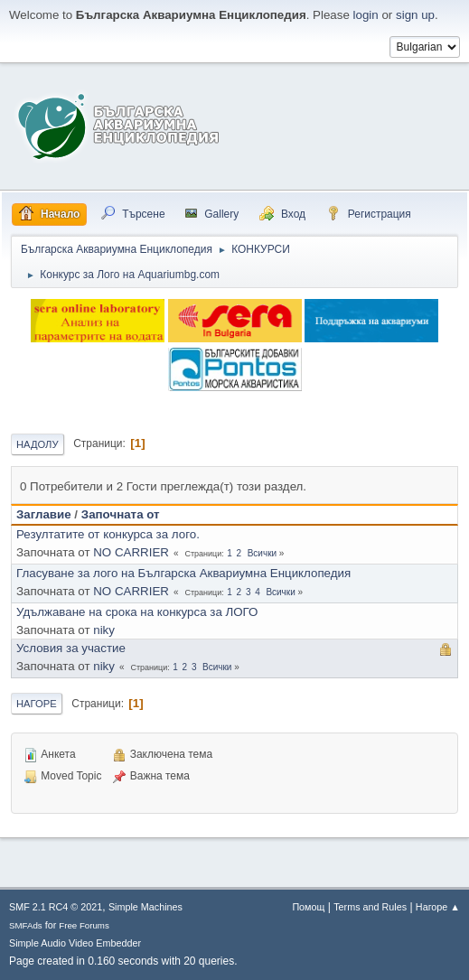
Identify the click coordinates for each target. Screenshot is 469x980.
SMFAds (26, 925)
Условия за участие (71, 648)
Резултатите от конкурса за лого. (108, 534)
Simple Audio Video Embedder (75, 943)
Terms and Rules (370, 907)
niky (104, 630)
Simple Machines (145, 907)
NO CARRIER (131, 552)
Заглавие (44, 514)
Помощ (308, 907)
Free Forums (84, 925)
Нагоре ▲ (438, 907)
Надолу (38, 444)
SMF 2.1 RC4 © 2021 (56, 907)
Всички (262, 553)
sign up (415, 15)
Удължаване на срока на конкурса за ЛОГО (137, 612)
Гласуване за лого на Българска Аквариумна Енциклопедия (183, 573)
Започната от (121, 514)
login (366, 15)
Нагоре (37, 704)
